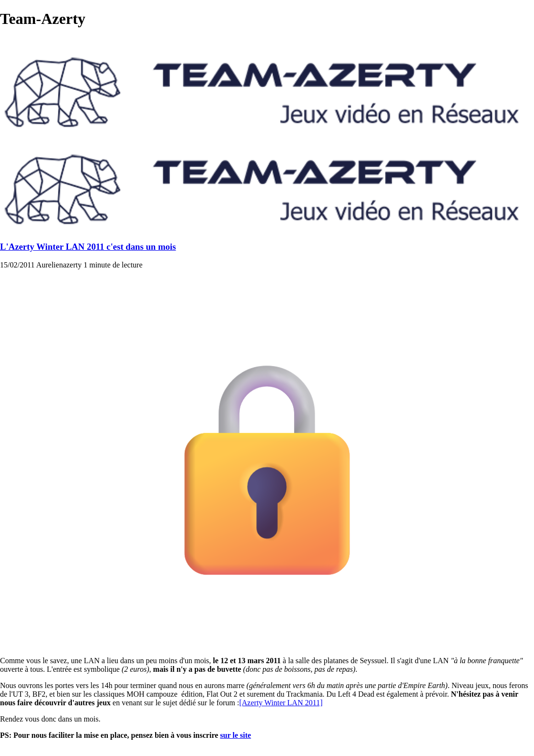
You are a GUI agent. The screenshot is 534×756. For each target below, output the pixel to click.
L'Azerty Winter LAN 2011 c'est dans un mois (88, 247)
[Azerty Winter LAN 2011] (281, 703)
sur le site (236, 735)
